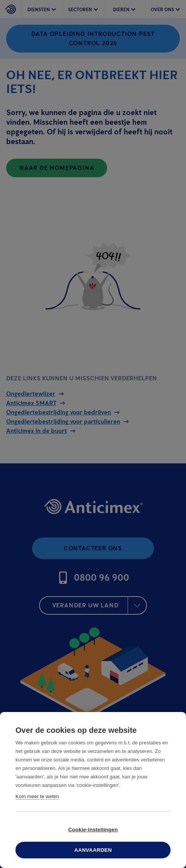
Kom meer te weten (37, 796)
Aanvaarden (93, 850)
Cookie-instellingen (93, 830)
